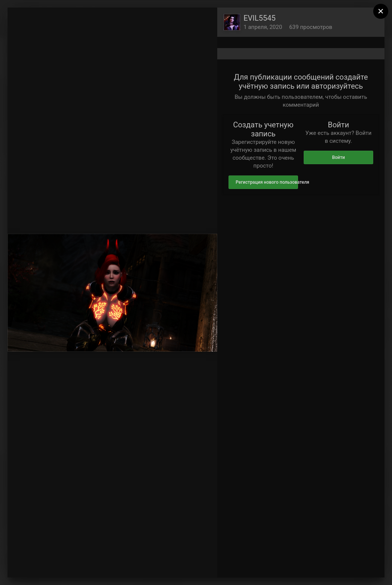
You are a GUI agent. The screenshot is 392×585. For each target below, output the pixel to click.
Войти (338, 157)
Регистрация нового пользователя (267, 182)
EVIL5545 (260, 18)
